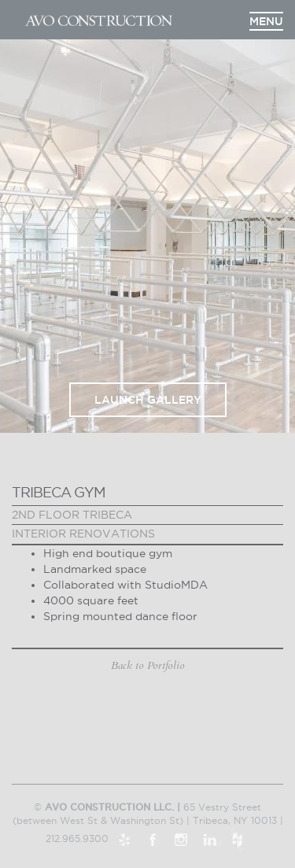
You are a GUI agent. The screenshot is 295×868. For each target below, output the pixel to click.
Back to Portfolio (148, 665)
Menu (266, 21)
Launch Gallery (148, 400)
